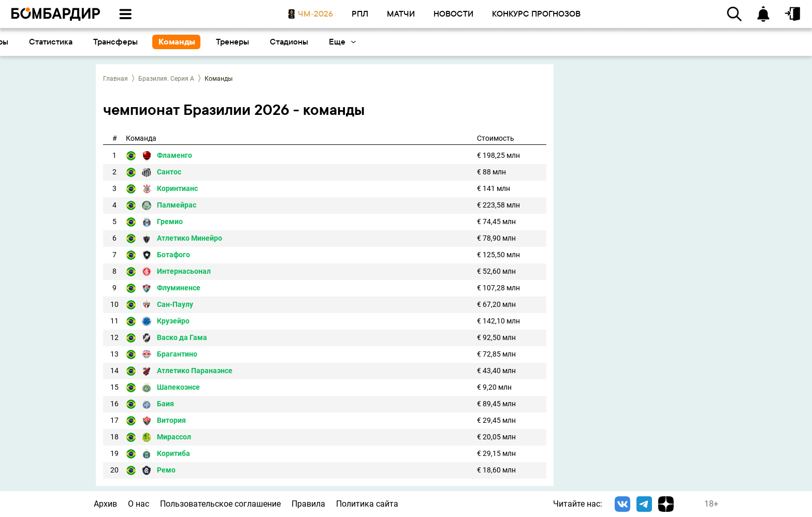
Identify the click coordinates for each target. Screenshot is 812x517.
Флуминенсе (179, 288)
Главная (115, 79)
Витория (171, 420)
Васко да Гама (182, 338)
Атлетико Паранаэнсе (195, 371)
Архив (105, 504)
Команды (467, 42)
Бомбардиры (274, 42)
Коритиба (173, 454)
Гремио (170, 222)
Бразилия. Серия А (166, 79)
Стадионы (579, 42)
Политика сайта (367, 504)
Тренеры (523, 42)
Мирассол (174, 437)
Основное (33, 42)
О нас (139, 504)
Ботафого (173, 255)
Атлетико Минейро (190, 238)
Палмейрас (177, 205)
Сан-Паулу (175, 305)
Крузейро (173, 321)
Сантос (169, 172)
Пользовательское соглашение (220, 504)
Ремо (166, 470)
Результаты (155, 42)
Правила (308, 504)
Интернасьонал (184, 271)
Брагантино (177, 354)
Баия (165, 404)
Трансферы (405, 42)
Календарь (93, 42)
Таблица (213, 42)
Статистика (341, 42)
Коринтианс (177, 189)
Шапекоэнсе (178, 387)
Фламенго (175, 156)
